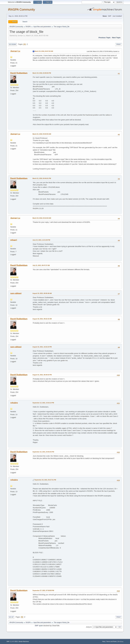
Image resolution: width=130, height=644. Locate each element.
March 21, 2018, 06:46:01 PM (42, 178)
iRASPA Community (21, 9)
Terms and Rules (111, 641)
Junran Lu (15, 51)
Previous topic (105, 38)
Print (119, 44)
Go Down (12, 44)
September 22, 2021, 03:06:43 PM (43, 452)
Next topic (116, 38)
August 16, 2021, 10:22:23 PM (42, 347)
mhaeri (14, 240)
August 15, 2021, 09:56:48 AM (42, 293)
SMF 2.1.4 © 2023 (12, 641)
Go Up (11, 617)
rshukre (14, 403)
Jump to (89, 627)
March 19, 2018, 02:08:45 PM (42, 73)
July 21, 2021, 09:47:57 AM (41, 265)
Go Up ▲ (121, 641)
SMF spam (39, 626)
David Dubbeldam (19, 73)
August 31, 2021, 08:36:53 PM (42, 375)
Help (104, 641)
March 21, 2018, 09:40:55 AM (42, 134)
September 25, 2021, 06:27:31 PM (45, 480)
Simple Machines (24, 641)
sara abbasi (16, 293)
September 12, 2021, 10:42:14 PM (43, 403)
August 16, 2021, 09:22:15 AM (42, 319)
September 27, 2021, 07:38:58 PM (43, 591)
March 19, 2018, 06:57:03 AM (44, 51)
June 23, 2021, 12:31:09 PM (41, 240)
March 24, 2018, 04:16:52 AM (42, 218)
